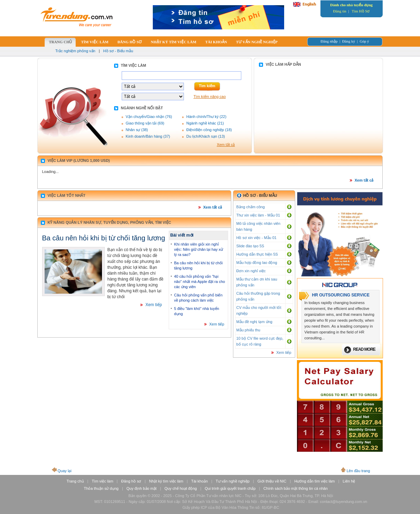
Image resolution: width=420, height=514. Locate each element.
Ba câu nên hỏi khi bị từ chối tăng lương (104, 238)
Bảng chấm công (251, 207)
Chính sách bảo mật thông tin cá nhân (296, 488)
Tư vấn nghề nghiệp (233, 481)
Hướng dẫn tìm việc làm (314, 481)
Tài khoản (199, 481)
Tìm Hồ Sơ (361, 11)
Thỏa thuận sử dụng (101, 488)
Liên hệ (349, 481)
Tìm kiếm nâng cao (210, 97)
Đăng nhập (329, 41)
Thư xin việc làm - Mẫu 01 (258, 215)
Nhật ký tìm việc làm (166, 481)
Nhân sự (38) (137, 130)
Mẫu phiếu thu (248, 330)
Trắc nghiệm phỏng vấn (75, 51)
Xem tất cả (226, 145)
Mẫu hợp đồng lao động (257, 263)
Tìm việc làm (102, 481)
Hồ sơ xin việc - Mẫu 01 (256, 238)
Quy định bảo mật (142, 488)
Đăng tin (340, 11)
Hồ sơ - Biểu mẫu (118, 51)
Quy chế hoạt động (181, 488)
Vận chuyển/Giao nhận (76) (149, 117)
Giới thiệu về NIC (272, 481)
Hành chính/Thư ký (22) (206, 117)
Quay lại (65, 471)
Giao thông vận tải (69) (145, 123)
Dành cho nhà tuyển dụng (351, 5)
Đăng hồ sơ (131, 481)
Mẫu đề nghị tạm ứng (254, 322)
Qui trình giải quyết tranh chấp (230, 488)
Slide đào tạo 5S (250, 246)
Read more (364, 349)
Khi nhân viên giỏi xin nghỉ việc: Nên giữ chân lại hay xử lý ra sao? (199, 249)
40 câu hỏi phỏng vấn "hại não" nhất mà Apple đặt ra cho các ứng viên (200, 282)
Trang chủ (75, 481)
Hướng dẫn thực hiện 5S (257, 254)
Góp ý (364, 41)
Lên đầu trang (358, 471)
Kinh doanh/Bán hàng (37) (148, 136)
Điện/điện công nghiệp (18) (209, 130)
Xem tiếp (154, 305)
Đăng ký (349, 41)
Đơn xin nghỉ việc (251, 271)
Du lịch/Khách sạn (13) (206, 136)
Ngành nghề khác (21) (205, 123)
